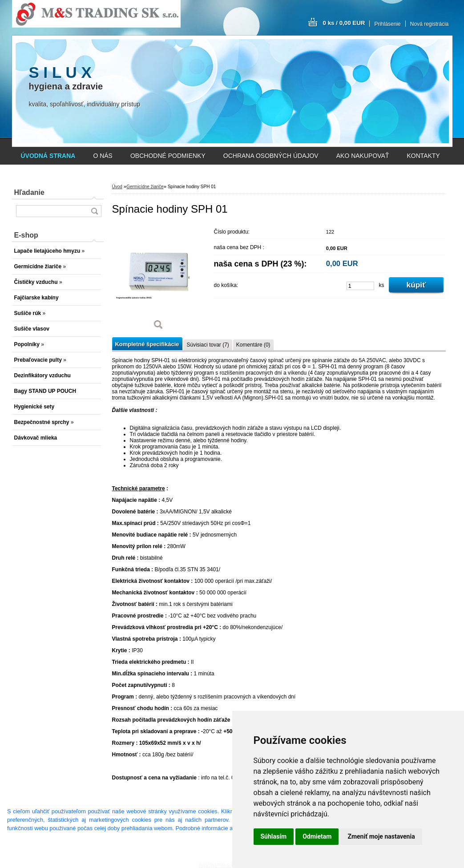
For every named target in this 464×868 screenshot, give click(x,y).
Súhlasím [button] (274, 836)
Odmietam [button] (317, 836)
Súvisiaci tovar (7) (208, 345)
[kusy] (360, 286)
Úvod (117, 187)
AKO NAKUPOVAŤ (363, 156)
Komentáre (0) (253, 345)
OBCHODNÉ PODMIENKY (168, 156)
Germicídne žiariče (145, 187)
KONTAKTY (424, 156)
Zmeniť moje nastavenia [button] (381, 836)
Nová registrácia (430, 24)
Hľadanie (29, 192)
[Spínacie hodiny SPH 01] (159, 280)
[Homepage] (48, 156)
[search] (94, 211)
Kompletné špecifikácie (147, 344)
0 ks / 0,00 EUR (344, 23)
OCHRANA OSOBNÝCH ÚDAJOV (271, 156)
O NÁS (103, 156)
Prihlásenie (387, 24)
